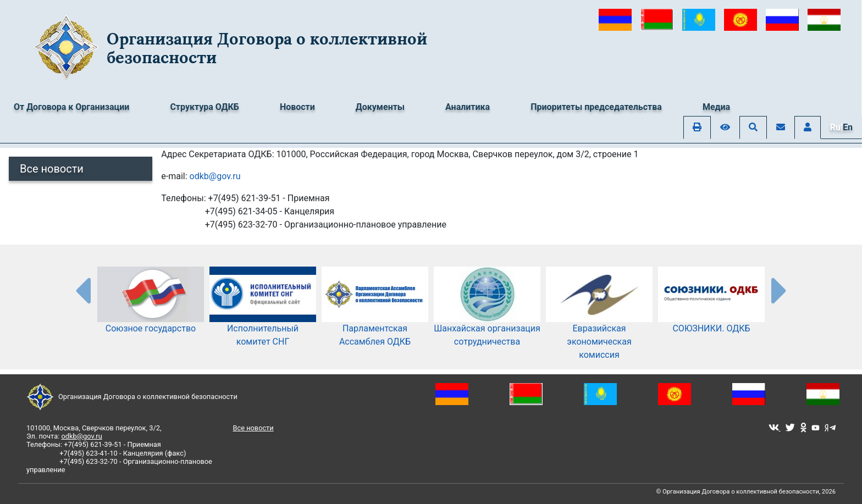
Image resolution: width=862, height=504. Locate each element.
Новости (297, 107)
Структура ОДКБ (205, 107)
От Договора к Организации (71, 107)
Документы (380, 107)
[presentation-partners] (82, 290)
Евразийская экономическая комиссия (599, 324)
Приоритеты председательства (596, 107)
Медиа (716, 107)
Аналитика (468, 107)
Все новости (52, 169)
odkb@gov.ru (215, 176)
